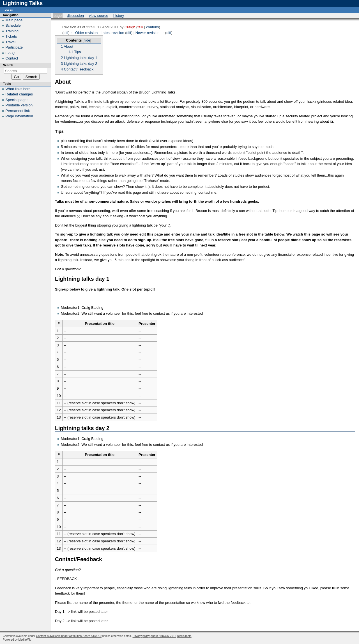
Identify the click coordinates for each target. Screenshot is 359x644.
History (119, 16)
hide (87, 40)
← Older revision (84, 33)
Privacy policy (141, 636)
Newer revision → (150, 33)
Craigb (130, 27)
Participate (14, 47)
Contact (12, 58)
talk (140, 27)
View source (99, 16)
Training (12, 31)
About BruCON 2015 (163, 636)
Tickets (11, 36)
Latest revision (112, 33)
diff (66, 33)
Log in (8, 10)
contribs (153, 27)
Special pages (17, 100)
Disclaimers (184, 636)
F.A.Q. (11, 53)
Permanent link (18, 111)
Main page (14, 20)
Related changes (19, 94)
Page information (19, 116)
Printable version (19, 105)
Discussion (75, 16)
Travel (11, 42)
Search (8, 65)
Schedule (13, 25)
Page (58, 16)
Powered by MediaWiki (17, 640)
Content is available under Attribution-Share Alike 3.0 (69, 636)
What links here (18, 89)
